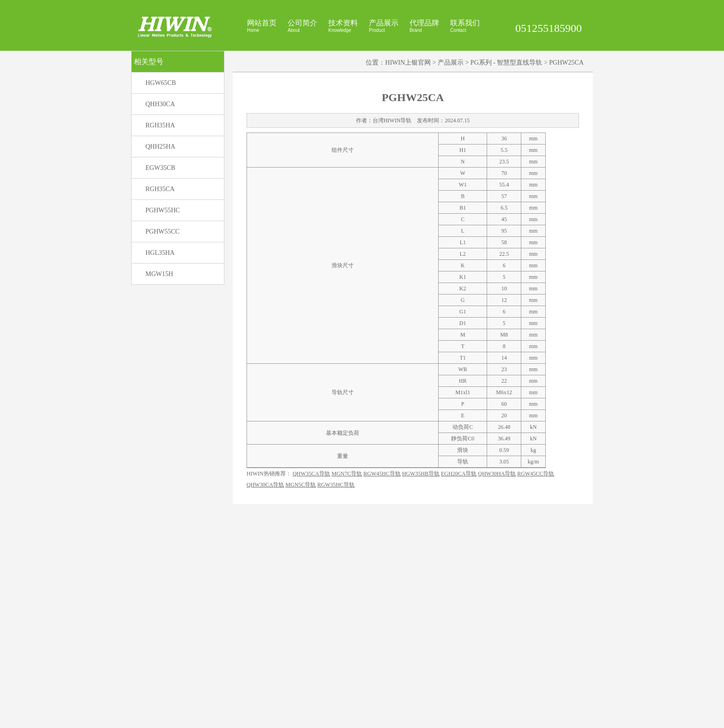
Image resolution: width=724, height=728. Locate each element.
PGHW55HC (163, 342)
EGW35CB (160, 300)
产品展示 (451, 195)
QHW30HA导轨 (497, 672)
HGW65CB (161, 215)
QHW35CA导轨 (311, 672)
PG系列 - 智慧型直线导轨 (507, 195)
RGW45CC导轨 (536, 672)
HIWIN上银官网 (408, 195)
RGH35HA (160, 257)
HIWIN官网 (410, 717)
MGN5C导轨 (301, 683)
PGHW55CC (163, 364)
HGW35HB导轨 (421, 672)
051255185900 (549, 28)
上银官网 (436, 717)
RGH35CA (160, 321)
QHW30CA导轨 (265, 683)
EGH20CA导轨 (459, 672)
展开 (715, 97)
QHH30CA (160, 236)
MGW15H (159, 406)
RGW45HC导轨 (382, 672)
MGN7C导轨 (347, 672)
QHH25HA (160, 279)
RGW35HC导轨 (336, 683)
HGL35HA (160, 385)
